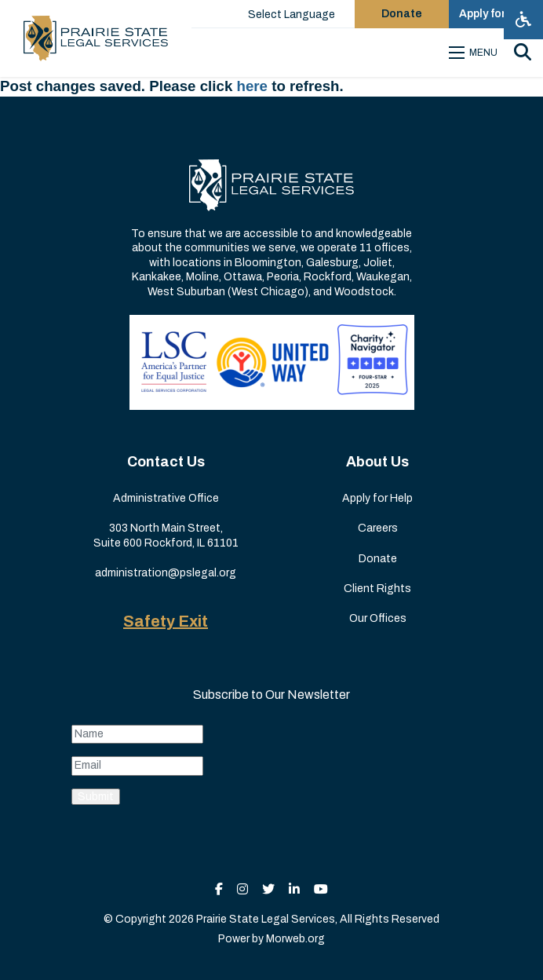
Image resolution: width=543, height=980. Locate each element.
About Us (377, 462)
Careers (378, 528)
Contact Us (166, 462)
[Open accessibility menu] (523, 20)
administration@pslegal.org (166, 573)
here (253, 86)
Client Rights (377, 589)
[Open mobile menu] (476, 53)
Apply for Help (377, 498)
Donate (378, 559)
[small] (219, 889)
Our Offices (378, 618)
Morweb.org (295, 939)
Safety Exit (166, 621)
